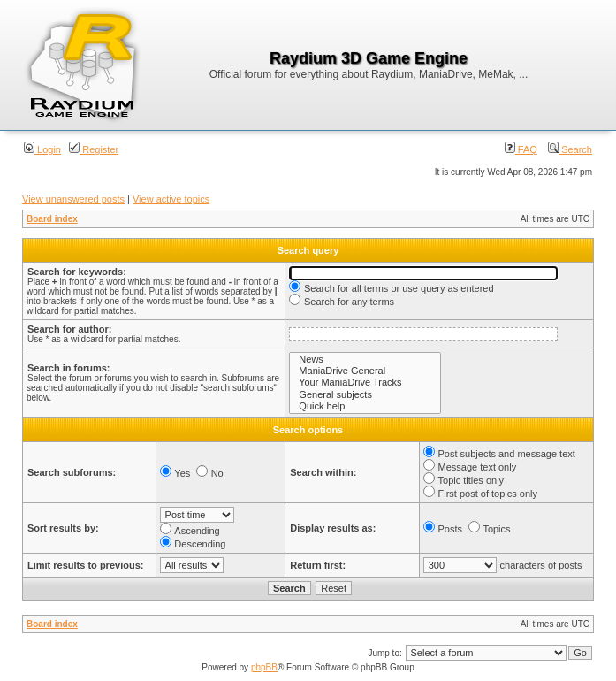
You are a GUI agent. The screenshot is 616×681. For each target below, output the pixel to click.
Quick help (365, 406)
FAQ (521, 149)
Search (570, 149)
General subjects (365, 395)
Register (94, 149)
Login (42, 149)
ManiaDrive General (365, 371)
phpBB (264, 667)
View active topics (171, 199)
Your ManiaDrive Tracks (365, 383)
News (365, 360)
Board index (52, 219)
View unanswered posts (73, 199)
